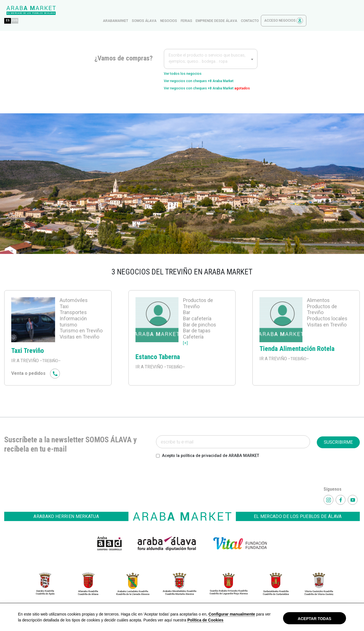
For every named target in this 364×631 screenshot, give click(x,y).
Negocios (222, 10)
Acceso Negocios (337, 10)
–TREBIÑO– (51, 362)
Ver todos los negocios (188, 64)
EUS (70, 10)
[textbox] (211, 49)
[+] (186, 344)
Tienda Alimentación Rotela (297, 350)
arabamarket (169, 10)
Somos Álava (198, 10)
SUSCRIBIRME (338, 443)
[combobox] (211, 48)
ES (61, 10)
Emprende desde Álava (270, 10)
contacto (303, 10)
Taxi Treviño (28, 352)
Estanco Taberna (158, 358)
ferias (240, 10)
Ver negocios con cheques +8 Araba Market (209, 73)
